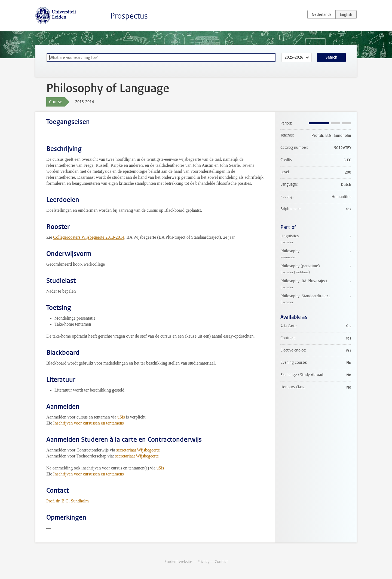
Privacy (203, 562)
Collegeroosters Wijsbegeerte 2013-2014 (89, 237)
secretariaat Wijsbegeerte (138, 450)
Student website (178, 562)
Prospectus (129, 16)
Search (331, 57)
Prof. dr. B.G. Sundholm (68, 501)
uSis (121, 417)
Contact (221, 562)
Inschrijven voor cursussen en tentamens (88, 423)
